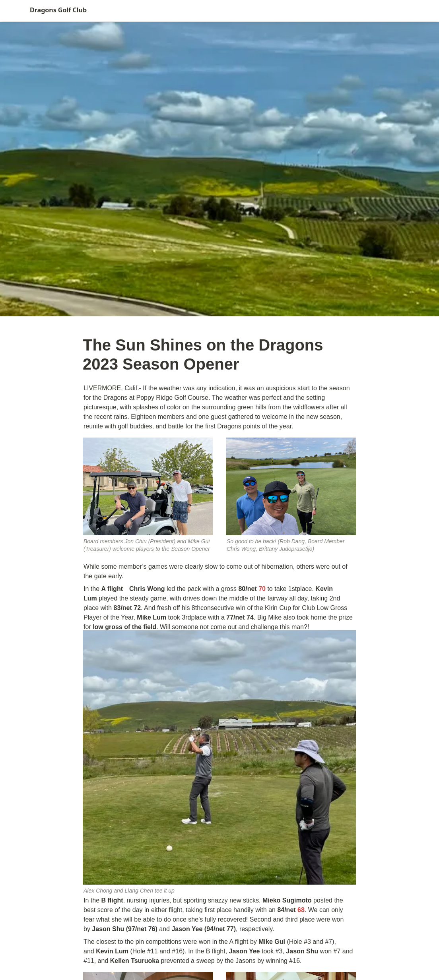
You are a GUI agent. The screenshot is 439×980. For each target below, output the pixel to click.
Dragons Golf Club (58, 10)
